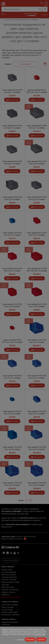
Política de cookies (40, 635)
